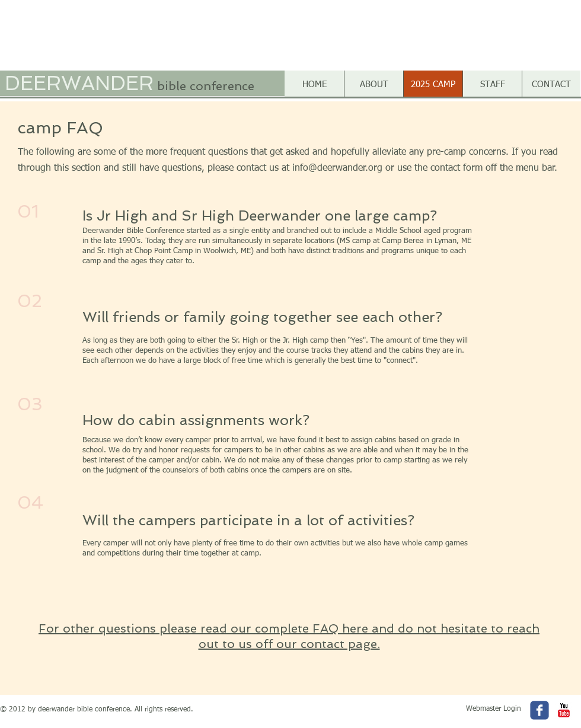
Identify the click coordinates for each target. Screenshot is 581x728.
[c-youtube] (564, 710)
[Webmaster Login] (494, 710)
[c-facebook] (539, 710)
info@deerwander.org (337, 168)
